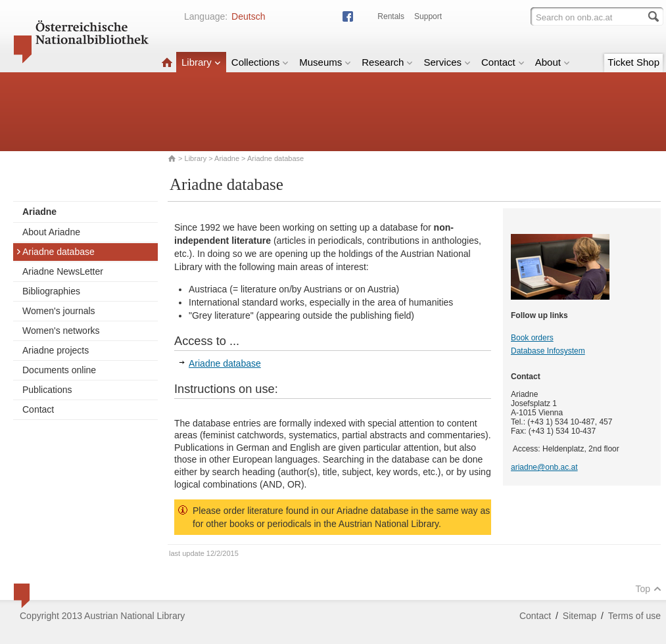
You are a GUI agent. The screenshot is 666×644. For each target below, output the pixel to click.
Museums (325, 62)
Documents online (59, 370)
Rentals (391, 16)
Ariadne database (55, 252)
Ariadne (227, 158)
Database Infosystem (548, 351)
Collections (260, 62)
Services (447, 62)
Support (428, 16)
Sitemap (580, 616)
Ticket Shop (633, 62)
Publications (47, 390)
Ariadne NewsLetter (63, 271)
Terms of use (634, 616)
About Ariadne (51, 232)
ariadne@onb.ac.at (544, 467)
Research (387, 62)
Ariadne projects (56, 350)
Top (648, 589)
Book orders (532, 338)
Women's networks (61, 331)
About (553, 62)
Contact (503, 62)
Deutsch (248, 16)
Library (201, 62)
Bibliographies (51, 291)
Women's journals (59, 311)
